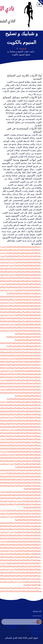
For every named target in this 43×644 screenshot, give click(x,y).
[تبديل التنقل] (39, 4)
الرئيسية (23, 48)
